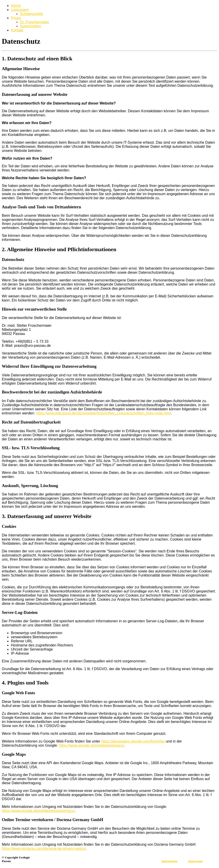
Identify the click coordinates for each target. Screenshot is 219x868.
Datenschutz (169, 861)
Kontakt (17, 30)
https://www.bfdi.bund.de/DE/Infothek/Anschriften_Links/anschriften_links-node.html (103, 413)
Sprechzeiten (31, 26)
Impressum (195, 861)
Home (16, 6)
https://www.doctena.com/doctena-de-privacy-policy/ (44, 849)
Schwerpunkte (31, 14)
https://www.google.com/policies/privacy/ (91, 745)
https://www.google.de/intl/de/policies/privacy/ (38, 811)
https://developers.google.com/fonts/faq (133, 741)
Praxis (16, 18)
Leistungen (20, 10)
